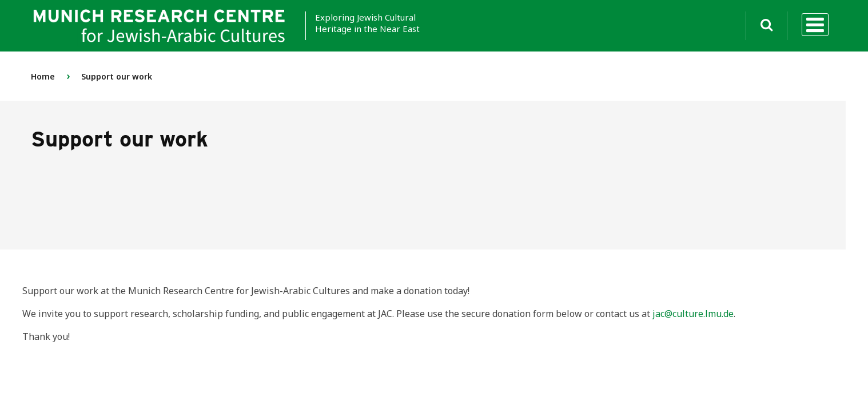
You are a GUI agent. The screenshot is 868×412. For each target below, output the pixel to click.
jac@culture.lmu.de (693, 314)
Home (43, 76)
